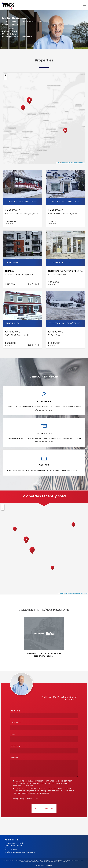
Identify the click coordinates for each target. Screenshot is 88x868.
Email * (14, 734)
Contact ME (44, 809)
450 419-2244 (10, 31)
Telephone (16, 746)
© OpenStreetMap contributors (76, 163)
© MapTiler (64, 163)
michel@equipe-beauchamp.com (17, 37)
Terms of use (32, 799)
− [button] (6, 78)
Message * (15, 758)
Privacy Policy (18, 799)
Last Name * (16, 723)
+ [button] (6, 75)
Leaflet (58, 163)
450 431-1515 (10, 34)
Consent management (59, 862)
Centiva (48, 865)
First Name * (16, 711)
